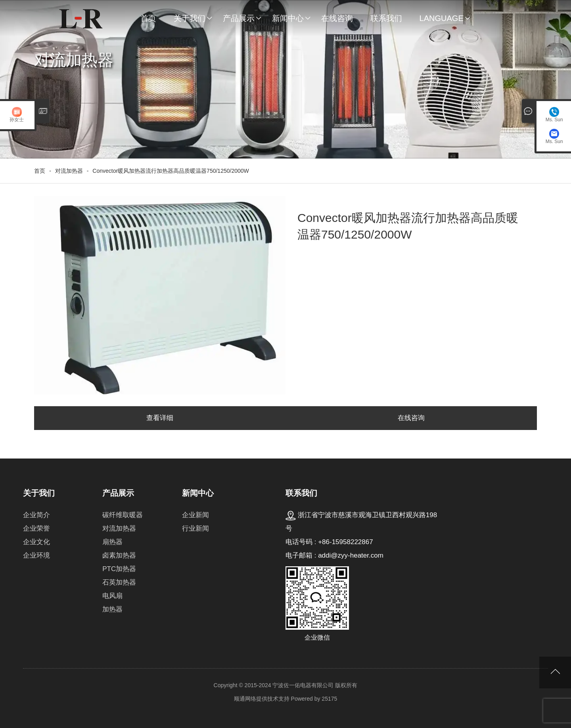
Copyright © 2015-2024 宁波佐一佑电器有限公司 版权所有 (286, 685)
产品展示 (239, 18)
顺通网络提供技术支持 (262, 699)
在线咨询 (337, 18)
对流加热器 (69, 171)
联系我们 (386, 18)
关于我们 (190, 18)
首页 (148, 18)
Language (442, 18)
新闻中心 (288, 18)
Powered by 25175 (314, 699)
